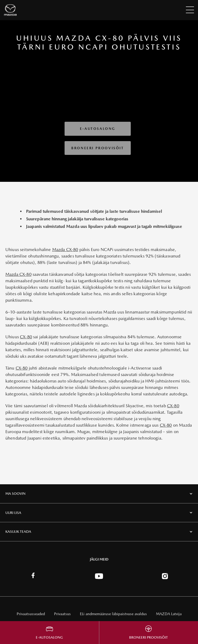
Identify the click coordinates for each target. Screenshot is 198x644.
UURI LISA (13, 513)
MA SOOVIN (15, 494)
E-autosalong (98, 129)
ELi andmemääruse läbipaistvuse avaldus (113, 614)
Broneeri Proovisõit (98, 148)
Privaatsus (62, 614)
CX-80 (26, 337)
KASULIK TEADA (18, 532)
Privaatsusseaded (31, 614)
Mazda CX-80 (65, 250)
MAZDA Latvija (169, 614)
